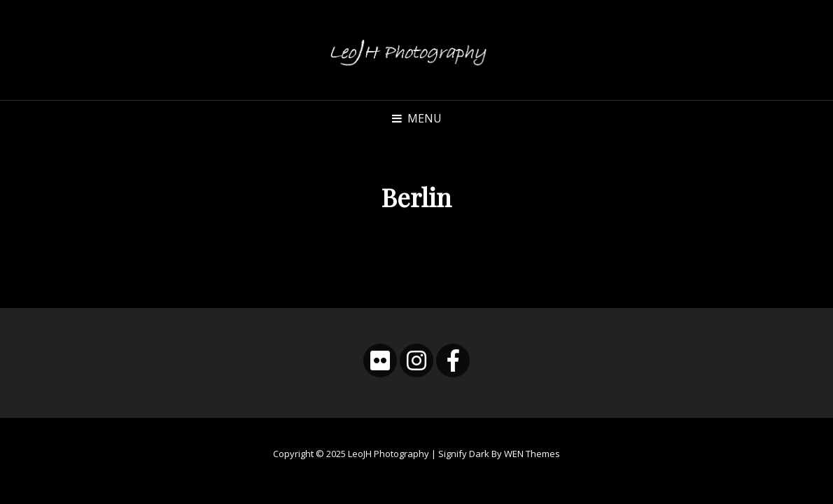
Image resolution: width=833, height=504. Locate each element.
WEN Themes (532, 454)
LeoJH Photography (388, 454)
